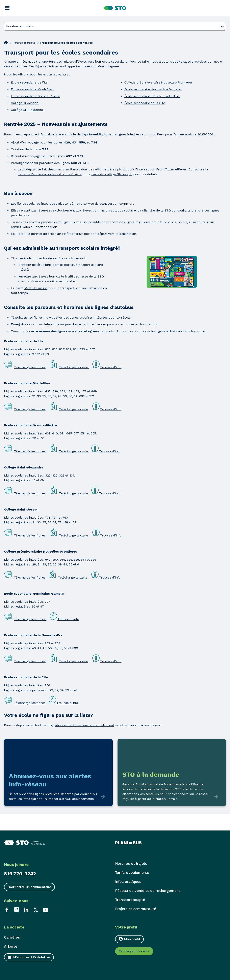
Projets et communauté (136, 909)
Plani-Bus (23, 234)
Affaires (11, 946)
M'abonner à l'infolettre (32, 957)
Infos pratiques (128, 881)
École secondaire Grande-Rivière (35, 96)
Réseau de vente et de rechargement (148, 891)
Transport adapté (130, 900)
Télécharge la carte (74, 367)
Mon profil (129, 939)
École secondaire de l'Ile (30, 82)
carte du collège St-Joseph (112, 174)
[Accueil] (6, 42)
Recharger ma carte (134, 951)
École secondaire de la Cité (145, 103)
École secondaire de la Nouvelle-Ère (152, 96)
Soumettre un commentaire (29, 887)
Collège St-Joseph (25, 103)
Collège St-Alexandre (27, 110)
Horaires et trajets (24, 43)
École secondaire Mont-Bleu (33, 89)
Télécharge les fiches (30, 367)
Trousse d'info (111, 367)
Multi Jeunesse (36, 288)
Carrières (12, 937)
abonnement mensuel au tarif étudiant (85, 725)
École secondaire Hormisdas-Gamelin (153, 89)
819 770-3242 (20, 874)
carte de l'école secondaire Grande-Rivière (50, 174)
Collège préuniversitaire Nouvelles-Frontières (159, 82)
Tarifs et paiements (132, 872)
